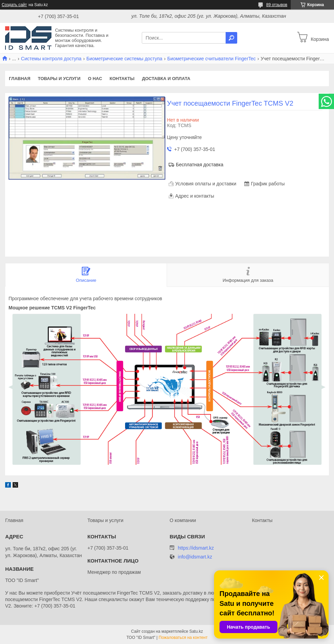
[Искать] (231, 38)
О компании (183, 520)
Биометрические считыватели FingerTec (212, 59)
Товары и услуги (59, 79)
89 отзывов (277, 5)
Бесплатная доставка (200, 165)
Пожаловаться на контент (183, 638)
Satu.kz (196, 631)
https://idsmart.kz (196, 548)
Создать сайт (14, 5)
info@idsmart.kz (195, 557)
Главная (20, 79)
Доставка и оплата (166, 79)
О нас (95, 79)
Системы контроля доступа (51, 59)
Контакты (122, 79)
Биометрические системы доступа (125, 59)
